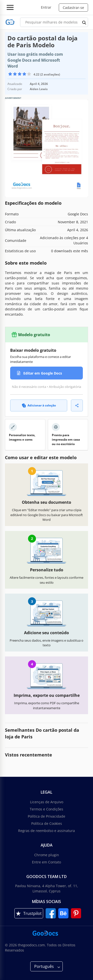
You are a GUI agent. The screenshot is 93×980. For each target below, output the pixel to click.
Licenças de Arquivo (47, 802)
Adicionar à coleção (39, 405)
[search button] (84, 22)
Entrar (46, 7)
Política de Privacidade (46, 816)
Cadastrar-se (73, 8)
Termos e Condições (46, 809)
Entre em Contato (46, 862)
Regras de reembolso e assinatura (46, 831)
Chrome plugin (47, 855)
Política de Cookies (47, 823)
